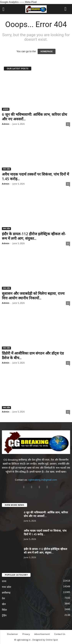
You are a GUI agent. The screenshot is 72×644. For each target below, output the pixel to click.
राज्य (4, 581)
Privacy (26, 634)
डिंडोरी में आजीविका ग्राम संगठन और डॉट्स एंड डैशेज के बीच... (33, 356)
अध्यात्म (6, 109)
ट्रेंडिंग (4, 616)
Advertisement (42, 634)
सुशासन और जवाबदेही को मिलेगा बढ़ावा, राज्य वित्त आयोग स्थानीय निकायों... (33, 296)
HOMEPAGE (47, 51)
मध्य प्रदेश (6, 169)
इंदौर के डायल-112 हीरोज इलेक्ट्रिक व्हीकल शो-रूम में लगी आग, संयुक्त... (34, 236)
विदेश (4, 610)
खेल (4, 604)
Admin (6, 124)
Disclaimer (13, 634)
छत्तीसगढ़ (6, 593)
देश (3, 598)
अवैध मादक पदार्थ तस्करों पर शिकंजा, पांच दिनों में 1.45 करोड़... (35, 177)
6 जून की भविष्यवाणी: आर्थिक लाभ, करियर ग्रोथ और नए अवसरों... (34, 117)
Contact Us (60, 634)
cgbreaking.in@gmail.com (43, 480)
